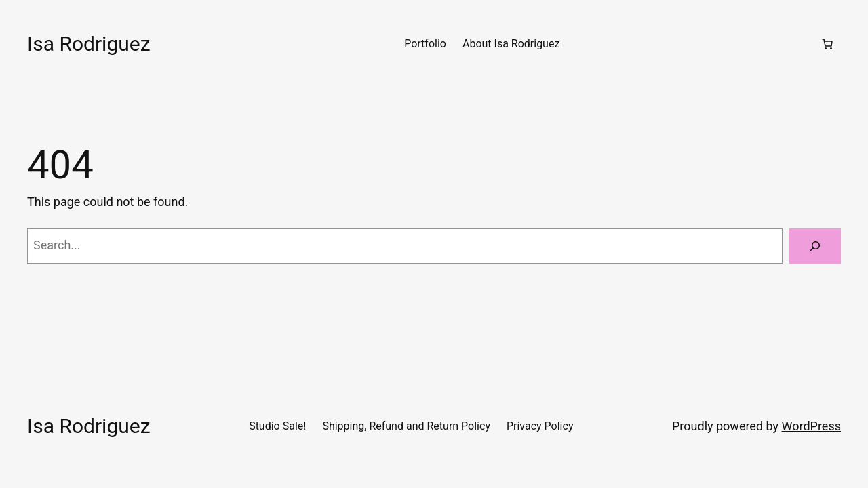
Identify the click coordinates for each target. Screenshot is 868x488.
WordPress (811, 426)
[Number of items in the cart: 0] (827, 44)
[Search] (815, 246)
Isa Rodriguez (89, 44)
